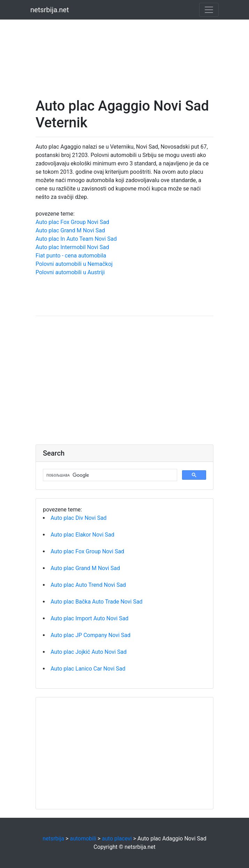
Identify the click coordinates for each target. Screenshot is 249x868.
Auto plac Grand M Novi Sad (70, 230)
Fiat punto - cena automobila (71, 256)
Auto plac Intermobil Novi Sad (72, 247)
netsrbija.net (50, 10)
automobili (83, 839)
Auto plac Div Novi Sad (79, 518)
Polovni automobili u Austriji (70, 272)
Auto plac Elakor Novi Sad (82, 535)
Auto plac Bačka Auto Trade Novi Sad (97, 602)
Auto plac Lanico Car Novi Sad (88, 669)
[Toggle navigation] (209, 10)
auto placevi (117, 839)
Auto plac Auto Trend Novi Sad (88, 585)
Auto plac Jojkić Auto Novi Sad (89, 652)
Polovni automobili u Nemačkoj (74, 264)
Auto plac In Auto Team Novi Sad (76, 239)
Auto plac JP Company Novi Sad (90, 635)
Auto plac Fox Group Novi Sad (72, 222)
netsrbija (53, 839)
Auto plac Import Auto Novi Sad (89, 618)
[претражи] (109, 475)
